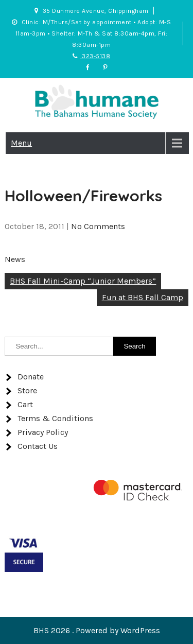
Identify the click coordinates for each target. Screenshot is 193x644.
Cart (25, 404)
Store (27, 390)
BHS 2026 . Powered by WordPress (97, 630)
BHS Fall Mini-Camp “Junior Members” (83, 281)
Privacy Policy (43, 432)
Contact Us (38, 446)
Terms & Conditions (55, 418)
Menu (21, 143)
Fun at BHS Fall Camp (143, 297)
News (15, 259)
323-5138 (91, 56)
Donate (31, 377)
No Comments (98, 226)
